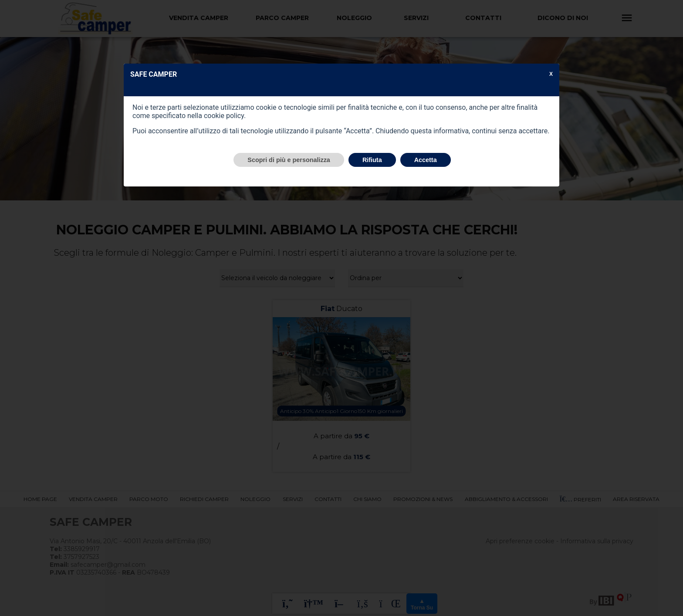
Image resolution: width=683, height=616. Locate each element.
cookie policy (224, 116)
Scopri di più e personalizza (289, 160)
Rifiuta (372, 160)
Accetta (426, 160)
